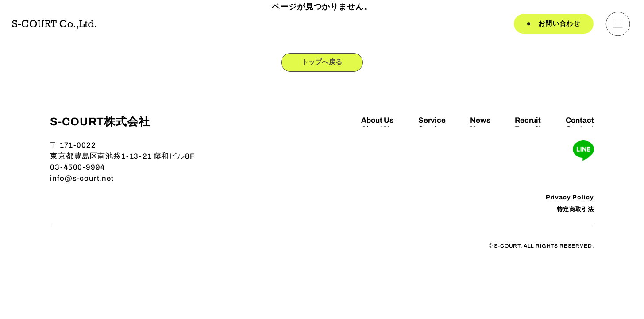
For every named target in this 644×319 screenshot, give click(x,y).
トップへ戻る (322, 64)
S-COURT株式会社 (100, 124)
